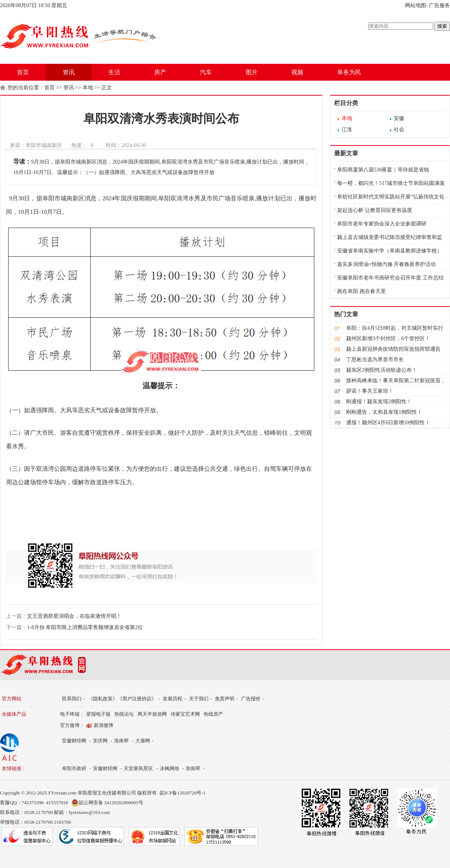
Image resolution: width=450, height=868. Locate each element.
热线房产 (213, 714)
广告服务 (439, 5)
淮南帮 (121, 741)
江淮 (347, 130)
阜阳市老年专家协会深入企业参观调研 (382, 224)
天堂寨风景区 (138, 768)
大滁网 (143, 741)
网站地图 (415, 5)
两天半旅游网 (152, 714)
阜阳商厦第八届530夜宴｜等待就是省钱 (383, 170)
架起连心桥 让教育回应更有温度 (375, 210)
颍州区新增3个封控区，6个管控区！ (388, 339)
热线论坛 (124, 714)
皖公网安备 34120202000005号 (107, 803)
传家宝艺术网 (185, 714)
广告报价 (251, 699)
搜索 (442, 26)
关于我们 (199, 699)
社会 (399, 130)
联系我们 (72, 699)
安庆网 (100, 741)
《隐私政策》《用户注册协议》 (122, 699)
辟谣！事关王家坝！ (370, 391)
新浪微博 (103, 725)
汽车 (206, 72)
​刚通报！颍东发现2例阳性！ (379, 402)
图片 (252, 72)
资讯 (69, 72)
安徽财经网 (74, 741)
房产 (160, 72)
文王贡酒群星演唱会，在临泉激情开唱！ (74, 616)
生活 (114, 72)
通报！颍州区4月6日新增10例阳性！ (388, 423)
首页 (23, 72)
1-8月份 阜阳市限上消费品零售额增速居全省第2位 (85, 627)
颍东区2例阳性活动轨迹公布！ (382, 370)
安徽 (399, 118)
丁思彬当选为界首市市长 (375, 360)
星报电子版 (98, 714)
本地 (88, 88)
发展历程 (172, 699)
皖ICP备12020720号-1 (183, 793)
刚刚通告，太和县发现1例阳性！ (384, 412)
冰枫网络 (169, 768)
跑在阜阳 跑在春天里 (361, 291)
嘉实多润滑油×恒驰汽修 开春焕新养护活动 (386, 264)
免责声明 (225, 699)
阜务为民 (349, 72)
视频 (297, 72)
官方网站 (12, 699)
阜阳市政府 (74, 768)
